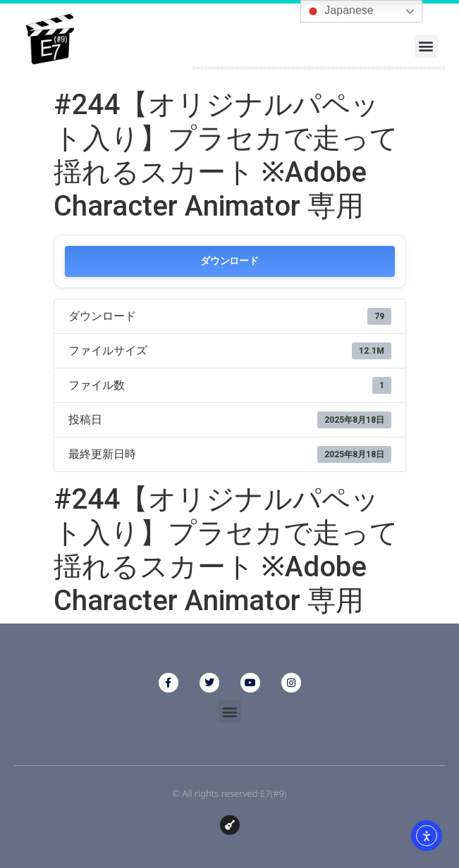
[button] (426, 46)
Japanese (339, 11)
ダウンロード (229, 261)
